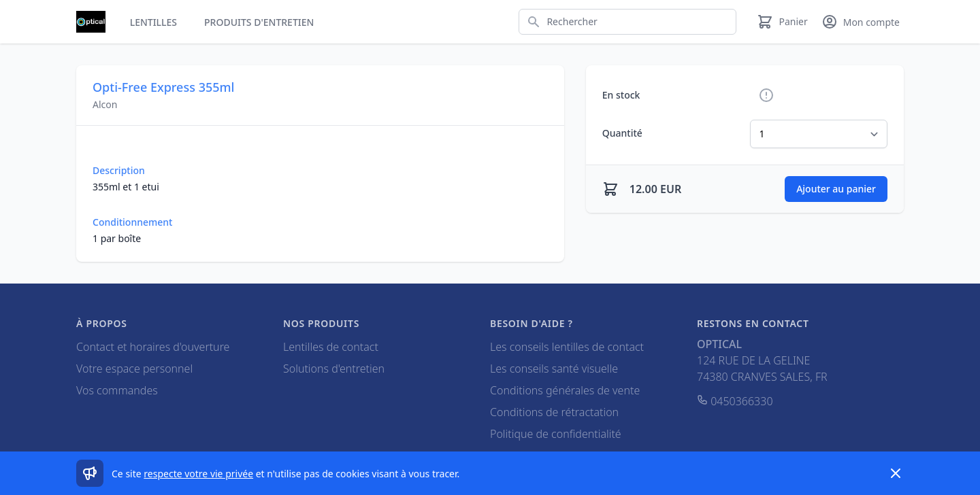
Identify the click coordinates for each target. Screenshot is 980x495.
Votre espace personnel (134, 369)
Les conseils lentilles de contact (567, 347)
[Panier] (782, 22)
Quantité (622, 133)
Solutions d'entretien (334, 369)
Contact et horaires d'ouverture (153, 347)
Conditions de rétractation (554, 412)
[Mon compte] (861, 22)
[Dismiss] (896, 473)
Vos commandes (117, 390)
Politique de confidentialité (556, 434)
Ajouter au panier (836, 189)
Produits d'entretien (259, 22)
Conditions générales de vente (565, 390)
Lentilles (153, 22)
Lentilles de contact (331, 347)
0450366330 (735, 401)
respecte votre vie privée (198, 474)
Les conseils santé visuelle (554, 369)
